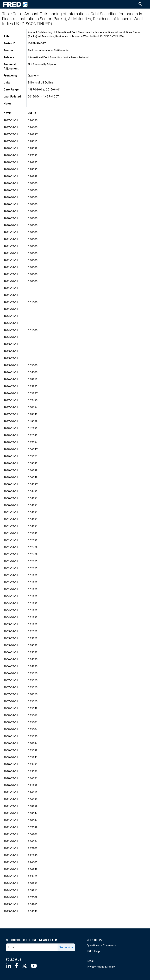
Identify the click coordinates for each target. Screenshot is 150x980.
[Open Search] (140, 4)
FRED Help (93, 951)
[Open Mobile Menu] (145, 4)
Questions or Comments (101, 945)
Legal (90, 961)
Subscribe (66, 947)
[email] (32, 947)
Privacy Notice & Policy (101, 967)
